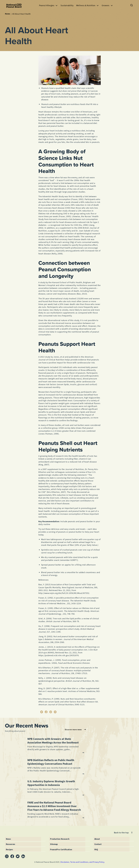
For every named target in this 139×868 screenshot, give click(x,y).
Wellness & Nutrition (88, 6)
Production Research (60, 839)
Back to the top (124, 833)
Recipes (9, 850)
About (97, 839)
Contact (98, 844)
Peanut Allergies (49, 6)
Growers (107, 6)
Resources (11, 844)
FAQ (96, 850)
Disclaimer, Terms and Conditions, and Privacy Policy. (83, 862)
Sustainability (67, 5)
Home (8, 14)
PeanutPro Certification (61, 850)
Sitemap (54, 844)
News (8, 839)
